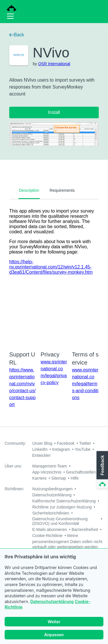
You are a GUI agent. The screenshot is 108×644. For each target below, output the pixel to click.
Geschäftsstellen (81, 472)
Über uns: (13, 466)
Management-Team (50, 466)
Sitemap (59, 478)
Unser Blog (42, 443)
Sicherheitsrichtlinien (51, 513)
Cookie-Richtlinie (47, 536)
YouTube (83, 449)
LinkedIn (40, 449)
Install (54, 112)
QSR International (54, 64)
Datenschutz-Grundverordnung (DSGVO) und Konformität (60, 521)
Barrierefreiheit (85, 530)
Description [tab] (29, 190)
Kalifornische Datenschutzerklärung (64, 501)
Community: (15, 443)
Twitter (85, 443)
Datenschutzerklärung (52, 602)
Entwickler (41, 455)
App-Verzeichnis (47, 472)
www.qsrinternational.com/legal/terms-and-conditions (85, 384)
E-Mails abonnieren (50, 530)
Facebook (66, 443)
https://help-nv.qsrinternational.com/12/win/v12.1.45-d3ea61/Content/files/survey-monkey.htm (51, 267)
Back (17, 35)
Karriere (39, 478)
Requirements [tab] (62, 190)
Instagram (61, 449)
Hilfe (75, 478)
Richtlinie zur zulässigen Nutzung (62, 507)
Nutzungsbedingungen (52, 489)
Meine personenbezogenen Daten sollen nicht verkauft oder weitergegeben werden (67, 541)
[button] (102, 470)
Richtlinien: (14, 489)
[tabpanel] (54, 271)
